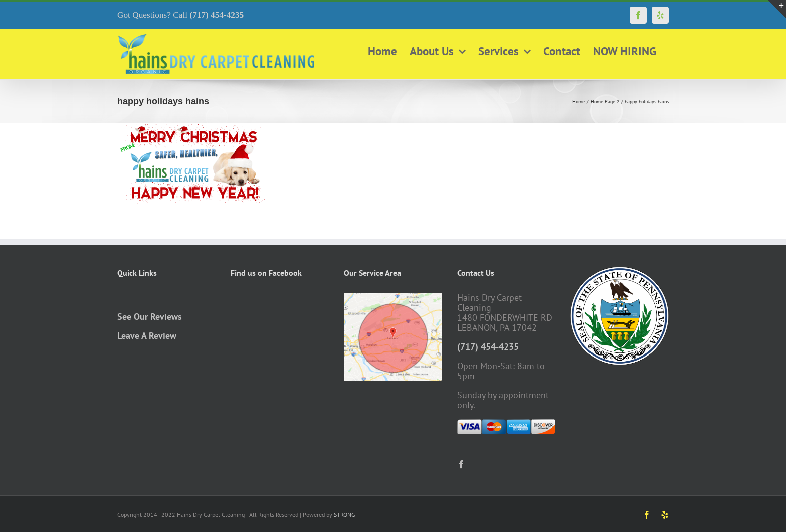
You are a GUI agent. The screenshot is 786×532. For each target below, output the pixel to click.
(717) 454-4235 (488, 347)
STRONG (344, 515)
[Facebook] (461, 464)
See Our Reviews (150, 317)
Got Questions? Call (180, 15)
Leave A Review (147, 336)
